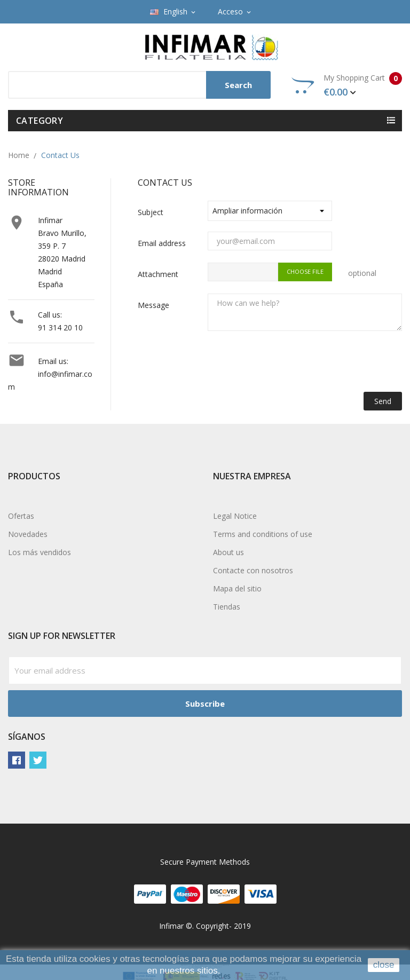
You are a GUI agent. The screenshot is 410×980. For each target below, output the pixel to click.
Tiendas (227, 607)
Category (40, 121)
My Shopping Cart (347, 85)
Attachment (158, 274)
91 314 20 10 (60, 327)
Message (153, 305)
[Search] (139, 85)
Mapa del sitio (237, 588)
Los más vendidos (40, 552)
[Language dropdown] (174, 12)
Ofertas (21, 516)
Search (238, 85)
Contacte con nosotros (253, 570)
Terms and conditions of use (263, 534)
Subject (151, 212)
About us (228, 552)
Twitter (38, 760)
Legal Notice (235, 516)
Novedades (28, 534)
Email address (162, 243)
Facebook (17, 760)
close (384, 965)
